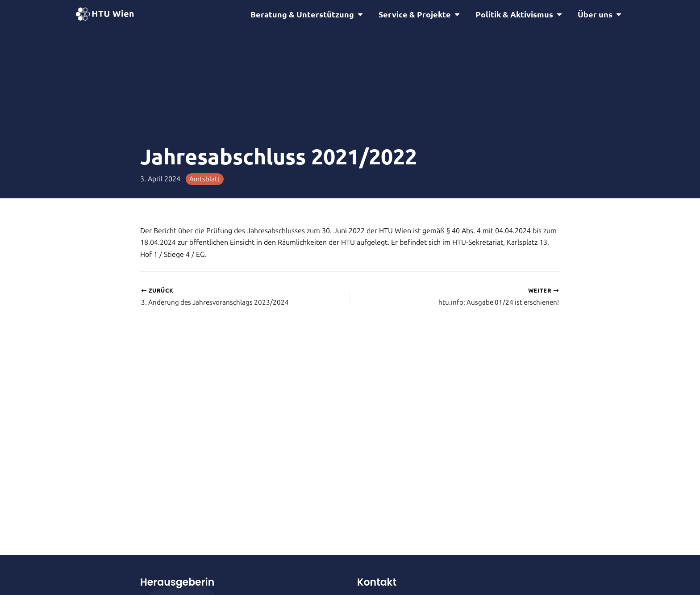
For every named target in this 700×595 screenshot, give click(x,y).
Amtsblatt (205, 180)
